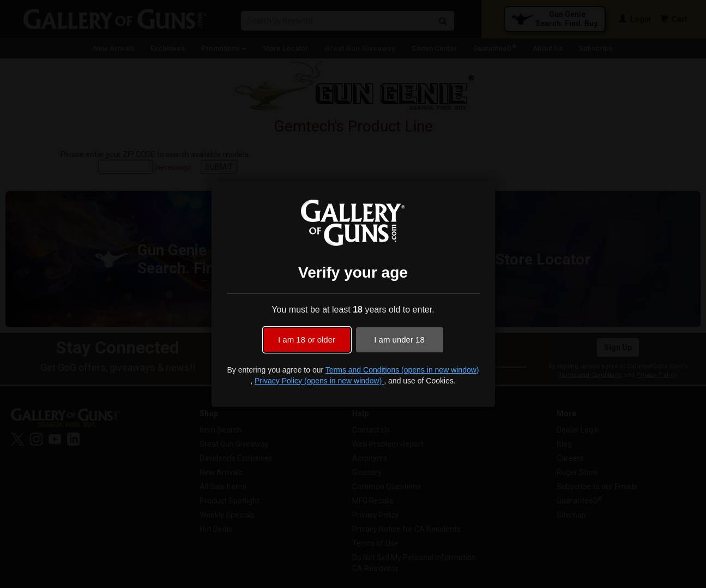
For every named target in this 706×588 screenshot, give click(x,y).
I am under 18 (399, 340)
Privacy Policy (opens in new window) (319, 381)
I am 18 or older (307, 340)
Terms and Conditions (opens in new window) (402, 370)
